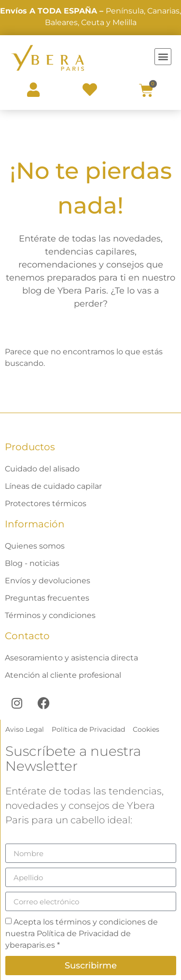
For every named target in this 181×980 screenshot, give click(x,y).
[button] (163, 57)
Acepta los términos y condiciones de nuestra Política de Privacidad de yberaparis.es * (82, 933)
